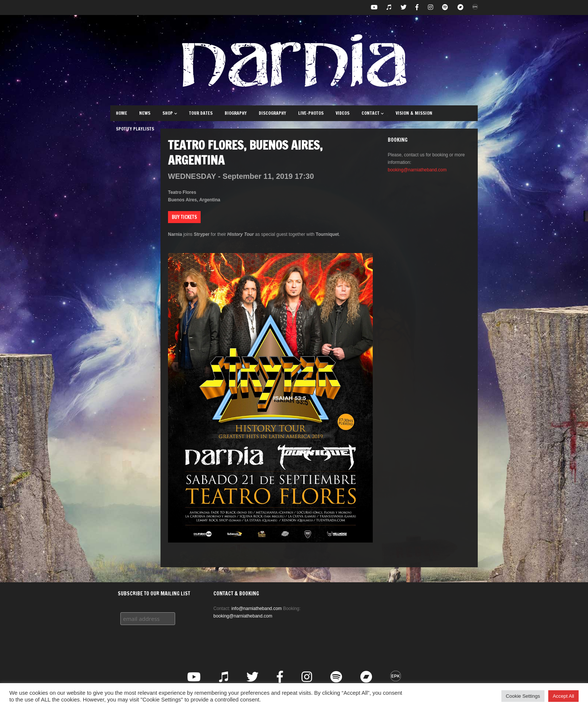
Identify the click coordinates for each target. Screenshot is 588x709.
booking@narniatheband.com (417, 170)
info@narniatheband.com (256, 609)
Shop (170, 113)
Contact (373, 113)
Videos (343, 113)
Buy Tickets (184, 217)
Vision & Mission (414, 113)
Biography (236, 113)
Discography (272, 113)
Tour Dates (201, 113)
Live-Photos (311, 113)
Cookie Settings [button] (523, 696)
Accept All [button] (563, 696)
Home (121, 113)
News (145, 113)
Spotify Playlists (135, 129)
